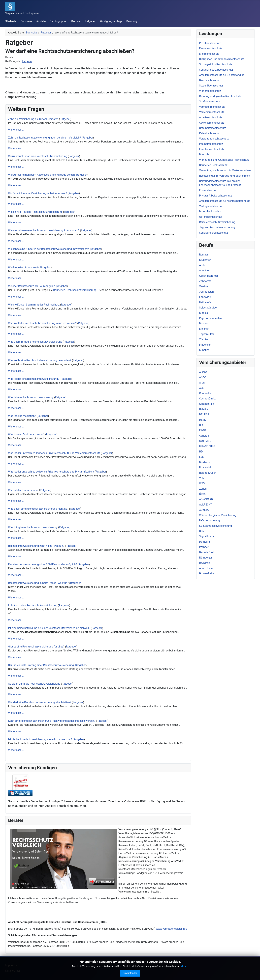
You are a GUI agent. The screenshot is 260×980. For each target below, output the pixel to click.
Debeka (204, 409)
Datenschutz (13, 971)
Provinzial (205, 467)
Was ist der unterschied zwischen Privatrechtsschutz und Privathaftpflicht (51, 472)
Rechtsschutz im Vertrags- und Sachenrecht (225, 176)
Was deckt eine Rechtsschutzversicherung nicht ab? (38, 509)
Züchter (204, 339)
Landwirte (205, 297)
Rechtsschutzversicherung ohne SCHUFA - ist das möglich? (43, 564)
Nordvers (204, 462)
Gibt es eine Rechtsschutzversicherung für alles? (36, 647)
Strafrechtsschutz (210, 101)
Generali (204, 436)
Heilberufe (205, 302)
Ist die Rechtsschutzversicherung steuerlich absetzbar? (40, 739)
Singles (203, 313)
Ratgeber (90, 21)
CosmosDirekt (207, 399)
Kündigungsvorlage (111, 21)
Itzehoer (204, 547)
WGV (202, 483)
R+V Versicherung (210, 520)
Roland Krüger (207, 473)
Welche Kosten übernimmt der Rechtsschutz (34, 305)
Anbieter (41, 21)
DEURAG (204, 414)
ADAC (203, 377)
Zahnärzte (205, 281)
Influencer (205, 345)
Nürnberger (206, 558)
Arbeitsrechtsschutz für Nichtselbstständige (225, 201)
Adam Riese (206, 568)
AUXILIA (204, 510)
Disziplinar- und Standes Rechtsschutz (222, 59)
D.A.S (202, 425)
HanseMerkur (207, 574)
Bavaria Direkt (207, 552)
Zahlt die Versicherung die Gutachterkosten (33, 119)
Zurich (203, 489)
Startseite (11, 21)
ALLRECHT (206, 505)
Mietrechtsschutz (209, 54)
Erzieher (204, 329)
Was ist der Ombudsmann (23, 490)
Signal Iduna (207, 536)
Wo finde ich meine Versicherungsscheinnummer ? (38, 193)
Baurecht (204, 154)
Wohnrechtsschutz (210, 91)
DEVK (202, 420)
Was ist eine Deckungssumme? (26, 434)
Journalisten (206, 292)
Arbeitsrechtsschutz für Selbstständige (222, 75)
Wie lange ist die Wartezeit (23, 267)
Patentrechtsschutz (210, 133)
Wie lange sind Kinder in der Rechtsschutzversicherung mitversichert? (49, 249)
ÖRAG (203, 494)
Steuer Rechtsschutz (211, 86)
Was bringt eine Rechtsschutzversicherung (33, 527)
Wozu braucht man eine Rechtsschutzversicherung (38, 156)
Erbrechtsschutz (209, 190)
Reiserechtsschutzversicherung (217, 222)
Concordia (205, 393)
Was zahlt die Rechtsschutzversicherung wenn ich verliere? (42, 323)
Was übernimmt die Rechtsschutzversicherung (35, 342)
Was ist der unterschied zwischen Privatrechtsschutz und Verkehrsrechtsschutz (54, 453)
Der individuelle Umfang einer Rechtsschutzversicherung (41, 665)
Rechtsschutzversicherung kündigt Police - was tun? (38, 583)
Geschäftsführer (209, 276)
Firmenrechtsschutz (211, 48)
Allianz (203, 372)
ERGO (203, 430)
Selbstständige (208, 308)
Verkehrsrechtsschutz (212, 112)
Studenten (205, 260)
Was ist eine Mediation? (22, 416)
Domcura (205, 542)
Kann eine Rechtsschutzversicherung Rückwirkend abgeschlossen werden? (52, 721)
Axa (201, 388)
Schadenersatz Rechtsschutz (216, 70)
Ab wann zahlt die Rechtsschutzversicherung (35, 684)
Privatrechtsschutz (210, 43)
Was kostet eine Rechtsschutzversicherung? (34, 379)
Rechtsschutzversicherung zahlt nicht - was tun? (36, 546)
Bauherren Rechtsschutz (213, 165)
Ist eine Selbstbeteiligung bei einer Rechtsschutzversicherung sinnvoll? (49, 628)
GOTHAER (205, 441)
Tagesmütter (207, 334)
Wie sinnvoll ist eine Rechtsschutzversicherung (35, 212)
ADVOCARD (206, 499)
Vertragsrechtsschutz (211, 206)
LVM (202, 457)
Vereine (203, 286)
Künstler (204, 350)
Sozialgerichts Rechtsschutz (216, 64)
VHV (202, 478)
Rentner (204, 255)
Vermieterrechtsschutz (212, 107)
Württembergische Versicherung (218, 515)
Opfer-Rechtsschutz (211, 217)
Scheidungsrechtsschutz (213, 233)
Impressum (12, 965)
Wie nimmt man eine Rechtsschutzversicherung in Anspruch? (44, 230)
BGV (202, 531)
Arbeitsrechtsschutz (211, 117)
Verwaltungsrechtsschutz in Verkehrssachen (225, 170)
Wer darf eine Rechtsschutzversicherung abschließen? (40, 702)
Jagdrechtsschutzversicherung (217, 227)
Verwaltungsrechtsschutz (214, 139)
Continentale (207, 404)
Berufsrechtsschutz (210, 80)
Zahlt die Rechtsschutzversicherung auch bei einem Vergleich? (45, 138)
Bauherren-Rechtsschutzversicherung (75, 290)
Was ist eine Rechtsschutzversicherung (31, 397)
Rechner (76, 21)
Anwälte (204, 270)
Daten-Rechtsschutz (211, 211)
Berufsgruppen (59, 21)
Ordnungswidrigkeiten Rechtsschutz (220, 96)
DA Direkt (205, 563)
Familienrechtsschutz (212, 149)
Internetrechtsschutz (211, 144)
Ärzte (202, 265)
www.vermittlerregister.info (172, 929)
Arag (202, 383)
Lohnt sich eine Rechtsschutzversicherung (33, 605)
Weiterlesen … (16, 130)
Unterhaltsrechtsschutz (213, 128)
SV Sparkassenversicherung (215, 526)
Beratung (132, 21)
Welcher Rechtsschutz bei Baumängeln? (32, 286)
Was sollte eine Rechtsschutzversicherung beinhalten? (40, 360)
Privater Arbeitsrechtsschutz (215, 196)
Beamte (204, 323)
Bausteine (26, 21)
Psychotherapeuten (210, 318)
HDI (201, 452)
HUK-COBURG (207, 446)
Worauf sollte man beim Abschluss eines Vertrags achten (41, 175)
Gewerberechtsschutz (212, 123)
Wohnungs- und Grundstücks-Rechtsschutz (224, 160)
